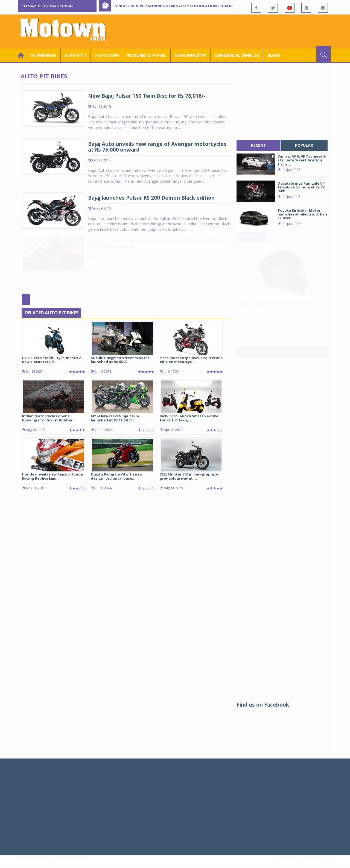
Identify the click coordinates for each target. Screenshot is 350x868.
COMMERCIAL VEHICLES (237, 55)
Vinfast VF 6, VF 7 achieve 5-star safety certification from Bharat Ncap (185, 6)
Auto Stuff (107, 55)
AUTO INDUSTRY (190, 55)
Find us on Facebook (263, 705)
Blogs (274, 55)
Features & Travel (147, 55)
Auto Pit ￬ (76, 55)
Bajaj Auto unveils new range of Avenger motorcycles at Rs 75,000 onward (157, 147)
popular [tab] (304, 145)
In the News (44, 55)
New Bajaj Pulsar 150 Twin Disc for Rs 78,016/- (147, 96)
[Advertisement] (231, 31)
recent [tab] (259, 145)
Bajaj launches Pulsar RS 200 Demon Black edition (151, 198)
